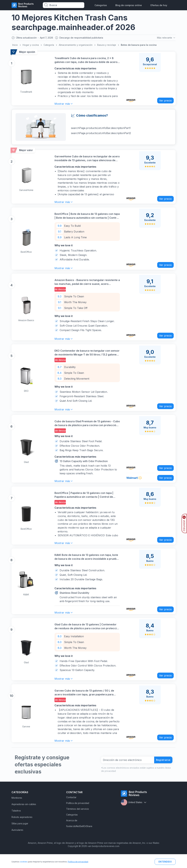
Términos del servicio (78, 823)
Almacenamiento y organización (76, 46)
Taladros (16, 824)
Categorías (101, 5)
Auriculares (17, 844)
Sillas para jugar (20, 837)
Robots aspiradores (22, 831)
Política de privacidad (78, 817)
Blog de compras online (129, 5)
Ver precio (163, 100)
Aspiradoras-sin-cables (24, 818)
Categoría (49, 46)
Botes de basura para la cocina (139, 46)
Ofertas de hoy (159, 5)
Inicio (15, 46)
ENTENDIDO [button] (165, 862)
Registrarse (162, 774)
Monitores (17, 812)
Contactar (71, 811)
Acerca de (72, 834)
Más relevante (166, 38)
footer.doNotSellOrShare (79, 840)
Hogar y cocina (31, 46)
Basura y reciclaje (107, 46)
